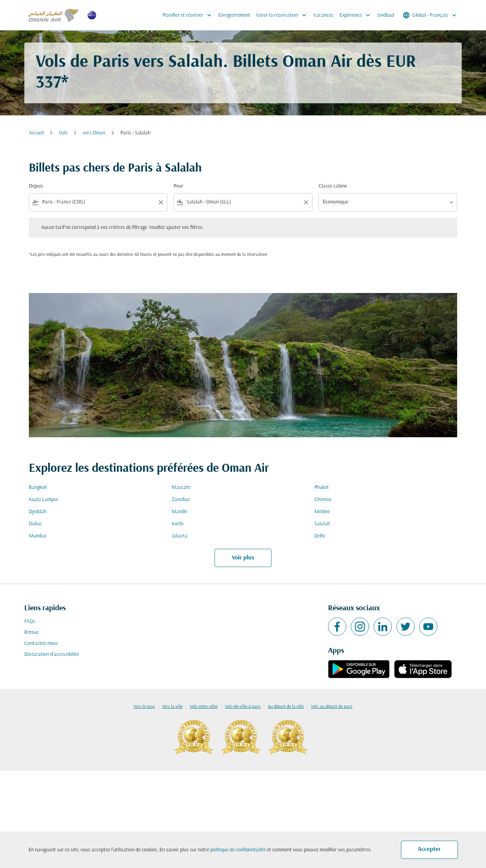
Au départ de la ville (286, 707)
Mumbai (38, 536)
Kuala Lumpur (44, 500)
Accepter (429, 849)
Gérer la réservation (283, 15)
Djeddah (38, 512)
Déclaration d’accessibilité (52, 655)
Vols (63, 133)
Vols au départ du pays (332, 707)
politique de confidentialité (238, 850)
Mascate (181, 488)
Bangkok (38, 488)
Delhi (320, 536)
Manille (179, 512)
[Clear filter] (161, 202)
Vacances (323, 15)
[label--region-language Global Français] (430, 15)
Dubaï (35, 524)
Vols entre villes (204, 707)
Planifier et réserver (189, 15)
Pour (178, 186)
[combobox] (98, 202)
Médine (322, 512)
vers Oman (94, 133)
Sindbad (386, 15)
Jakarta (180, 536)
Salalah (322, 524)
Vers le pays (144, 707)
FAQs (30, 621)
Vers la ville (172, 707)
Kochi (178, 524)
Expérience (357, 15)
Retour (32, 632)
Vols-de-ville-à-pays (243, 707)
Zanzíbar (181, 500)
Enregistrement (234, 15)
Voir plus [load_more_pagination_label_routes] (243, 558)
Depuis (36, 186)
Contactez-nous (41, 644)
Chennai (323, 500)
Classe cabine (333, 186)
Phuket (322, 488)
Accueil (36, 133)
